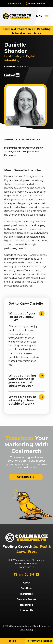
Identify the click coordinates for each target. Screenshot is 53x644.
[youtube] (37, 574)
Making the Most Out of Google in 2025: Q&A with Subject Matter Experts (24, 152)
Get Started (24, 477)
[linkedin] (21, 574)
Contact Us (15, 4)
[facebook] (16, 574)
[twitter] (26, 574)
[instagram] (32, 574)
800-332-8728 (37, 4)
